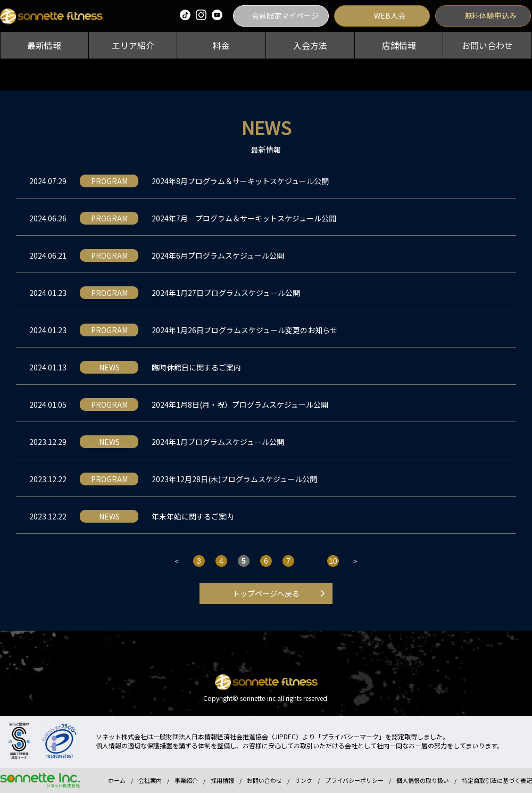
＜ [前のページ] (177, 561)
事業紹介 (186, 780)
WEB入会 (390, 15)
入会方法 (310, 45)
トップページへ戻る (266, 593)
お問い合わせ (487, 45)
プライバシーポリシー (354, 780)
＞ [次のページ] (355, 561)
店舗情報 (399, 45)
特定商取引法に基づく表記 (497, 780)
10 (333, 561)
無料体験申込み (491, 15)
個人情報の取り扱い (423, 780)
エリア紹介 (133, 45)
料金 (221, 45)
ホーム (117, 780)
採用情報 (222, 780)
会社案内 (150, 780)
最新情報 (44, 45)
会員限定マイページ (285, 15)
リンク (304, 780)
